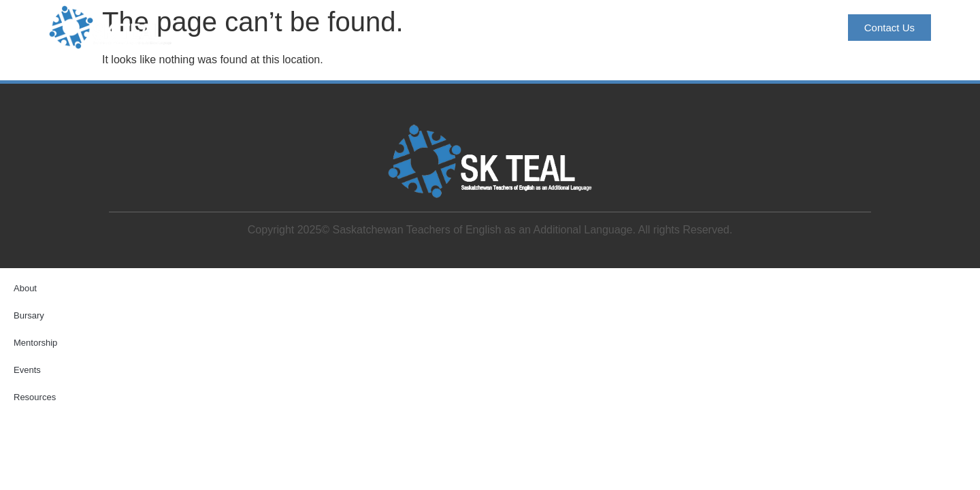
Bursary (554, 27)
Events (714, 27)
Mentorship (636, 27)
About (486, 27)
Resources (790, 27)
